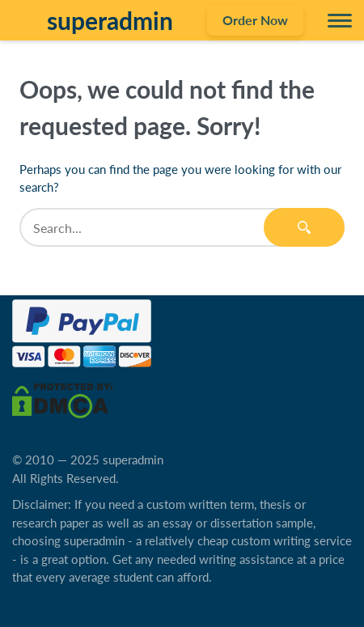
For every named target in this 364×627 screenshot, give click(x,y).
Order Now (255, 20)
